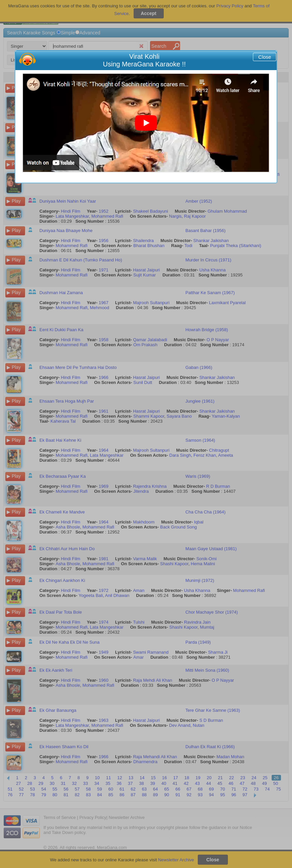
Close (265, 57)
